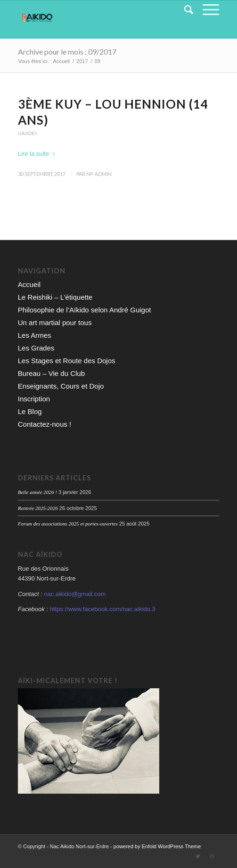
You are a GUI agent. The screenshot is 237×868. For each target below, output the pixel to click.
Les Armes (35, 335)
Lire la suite (38, 154)
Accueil (29, 284)
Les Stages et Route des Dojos (67, 361)
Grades (27, 133)
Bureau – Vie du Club (51, 373)
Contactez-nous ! (45, 424)
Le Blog (30, 411)
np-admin (99, 174)
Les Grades (36, 348)
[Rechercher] (184, 10)
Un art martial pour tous (55, 323)
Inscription (34, 399)
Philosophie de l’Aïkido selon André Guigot (85, 310)
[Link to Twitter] (198, 856)
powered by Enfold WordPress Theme (157, 846)
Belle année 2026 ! (37, 492)
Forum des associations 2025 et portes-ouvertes (68, 524)
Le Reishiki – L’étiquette (55, 297)
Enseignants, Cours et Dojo (61, 386)
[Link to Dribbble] (212, 856)
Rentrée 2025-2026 (38, 508)
